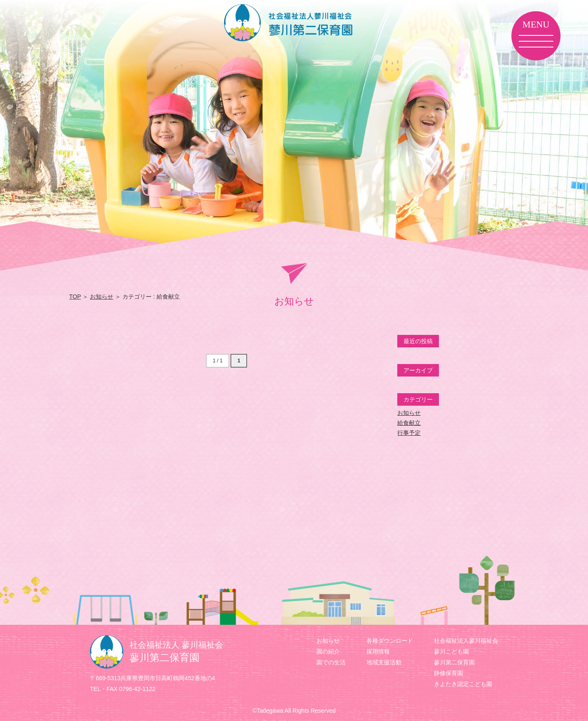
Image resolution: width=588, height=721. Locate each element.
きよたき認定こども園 (463, 684)
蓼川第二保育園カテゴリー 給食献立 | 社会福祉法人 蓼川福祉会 (294, 23)
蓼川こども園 (451, 651)
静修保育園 (448, 673)
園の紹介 (328, 651)
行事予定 (409, 433)
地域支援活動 (384, 662)
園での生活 (331, 662)
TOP (75, 297)
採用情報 (378, 651)
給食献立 (409, 423)
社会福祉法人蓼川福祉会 (466, 641)
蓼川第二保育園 (454, 662)
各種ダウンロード (390, 641)
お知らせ (102, 297)
